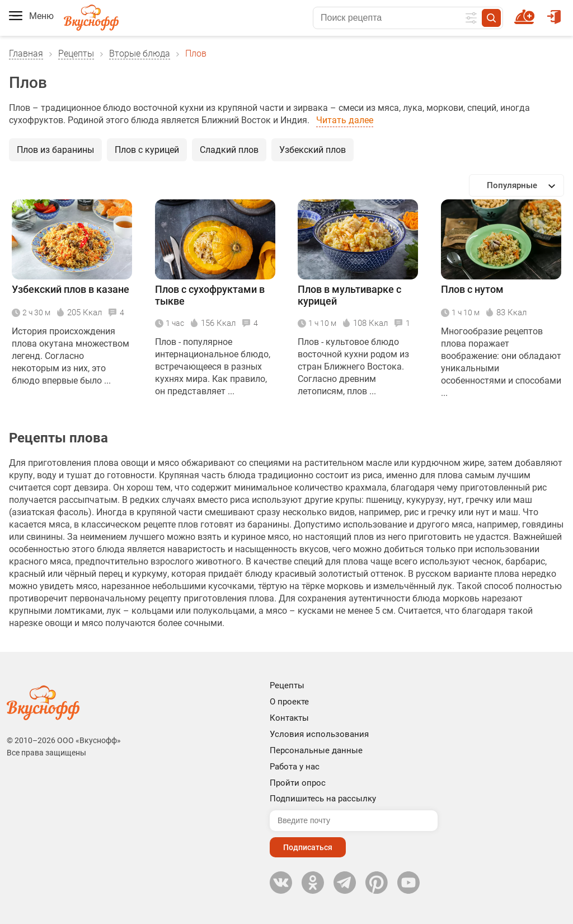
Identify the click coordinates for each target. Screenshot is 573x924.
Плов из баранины (55, 150)
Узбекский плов (313, 150)
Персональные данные (316, 750)
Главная (26, 53)
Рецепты (76, 53)
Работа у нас (295, 767)
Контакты (289, 718)
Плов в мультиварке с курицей (349, 295)
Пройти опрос (298, 783)
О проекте (289, 702)
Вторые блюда (140, 53)
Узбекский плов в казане (71, 289)
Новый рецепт (526, 12)
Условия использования (319, 734)
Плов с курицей (147, 150)
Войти (554, 12)
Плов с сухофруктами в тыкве (210, 295)
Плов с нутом (472, 289)
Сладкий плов (229, 150)
